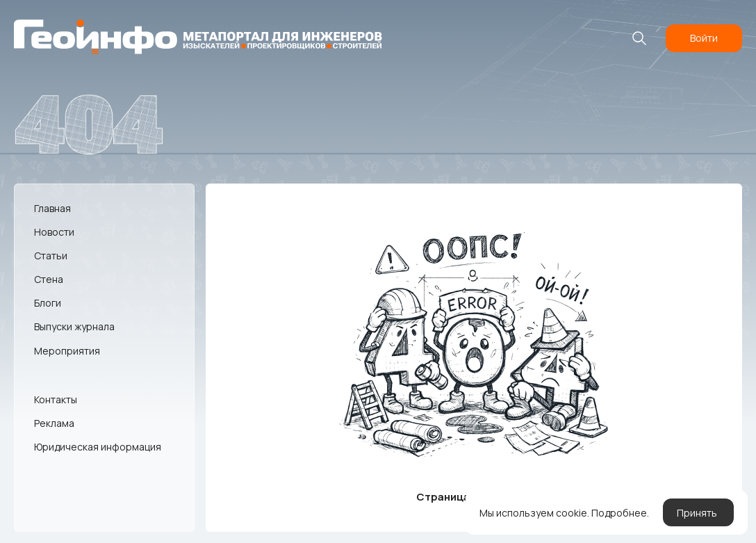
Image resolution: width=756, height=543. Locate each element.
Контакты (56, 399)
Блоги (48, 303)
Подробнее (619, 513)
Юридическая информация (98, 447)
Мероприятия (67, 351)
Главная (52, 208)
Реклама (54, 423)
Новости (54, 232)
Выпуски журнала (74, 326)
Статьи (51, 256)
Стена (49, 279)
